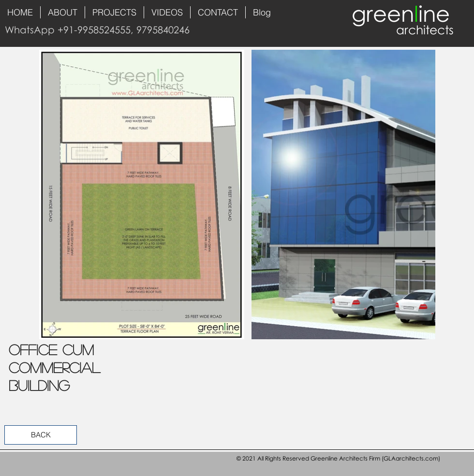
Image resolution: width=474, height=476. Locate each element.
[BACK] (41, 435)
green (383, 13)
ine (434, 13)
